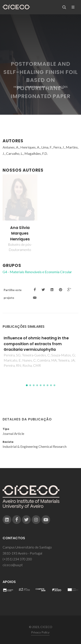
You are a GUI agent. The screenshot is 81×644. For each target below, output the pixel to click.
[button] (27, 385)
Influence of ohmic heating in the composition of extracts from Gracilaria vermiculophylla (36, 344)
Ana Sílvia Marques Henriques (20, 233)
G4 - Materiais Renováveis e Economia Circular (37, 272)
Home (18, 87)
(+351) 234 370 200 (17, 559)
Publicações (59, 87)
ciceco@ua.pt (13, 565)
